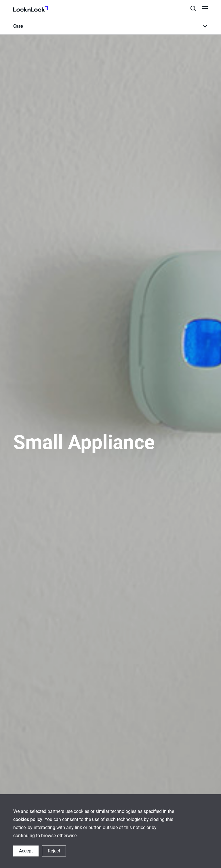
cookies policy (28, 819)
